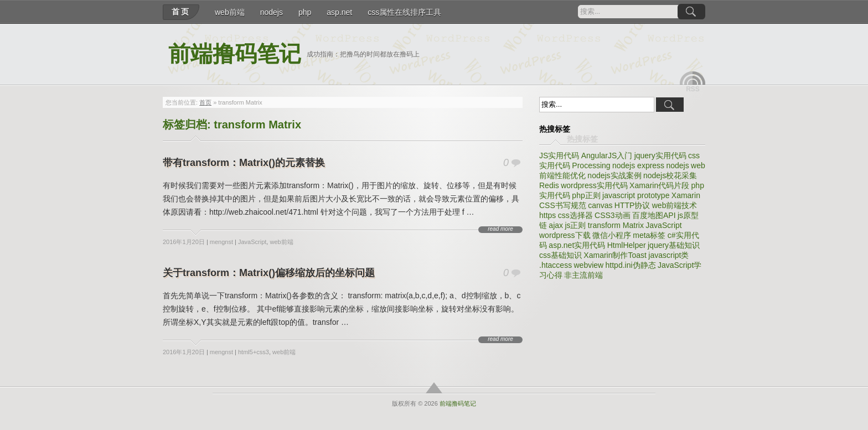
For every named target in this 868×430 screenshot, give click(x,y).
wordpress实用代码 (594, 185)
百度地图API (654, 215)
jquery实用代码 (660, 156)
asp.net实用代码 (577, 245)
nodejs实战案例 (614, 175)
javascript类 (668, 255)
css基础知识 (560, 255)
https (547, 215)
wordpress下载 (565, 235)
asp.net (339, 12)
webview (588, 265)
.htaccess (556, 265)
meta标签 (649, 235)
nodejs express (638, 165)
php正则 (586, 195)
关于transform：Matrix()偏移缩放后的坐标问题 (269, 273)
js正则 (575, 225)
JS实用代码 (559, 156)
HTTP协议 (632, 205)
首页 (181, 12)
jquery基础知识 (674, 245)
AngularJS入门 (607, 156)
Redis (549, 185)
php (305, 12)
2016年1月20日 (184, 242)
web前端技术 (675, 205)
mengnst (221, 242)
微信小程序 (612, 235)
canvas (600, 205)
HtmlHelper (627, 245)
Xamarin (686, 195)
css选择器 (575, 215)
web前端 (230, 12)
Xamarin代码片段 (659, 185)
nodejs (272, 12)
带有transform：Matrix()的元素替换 (244, 163)
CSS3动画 (613, 215)
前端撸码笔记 (235, 54)
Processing (591, 165)
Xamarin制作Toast (615, 255)
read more (500, 229)
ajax (556, 225)
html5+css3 (254, 352)
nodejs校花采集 (670, 175)
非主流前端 (583, 275)
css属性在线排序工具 (404, 12)
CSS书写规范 (563, 205)
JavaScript (252, 242)
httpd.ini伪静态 (631, 265)
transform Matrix (616, 225)
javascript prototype (636, 195)
